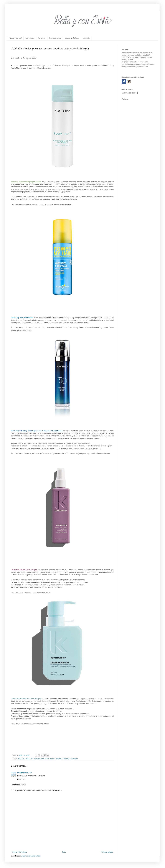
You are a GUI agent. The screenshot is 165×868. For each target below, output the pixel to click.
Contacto (86, 38)
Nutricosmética (55, 38)
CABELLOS (29, 759)
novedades (74, 759)
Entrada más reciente (19, 852)
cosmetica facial (39, 759)
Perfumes (42, 38)
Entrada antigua (107, 852)
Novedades (30, 38)
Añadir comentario (19, 785)
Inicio (64, 852)
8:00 (30, 773)
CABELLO (21, 759)
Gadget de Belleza (72, 38)
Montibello (59, 759)
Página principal (15, 38)
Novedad (67, 759)
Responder (21, 779)
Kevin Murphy (50, 759)
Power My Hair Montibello (22, 318)
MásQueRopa (23, 773)
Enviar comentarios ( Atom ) (31, 856)
